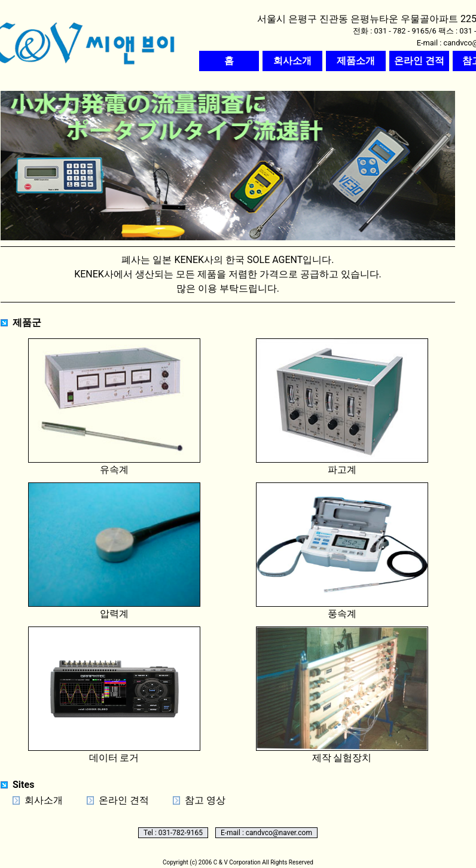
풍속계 (342, 551)
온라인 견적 (124, 800)
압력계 (114, 551)
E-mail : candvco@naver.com (266, 833)
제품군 (27, 323)
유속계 (114, 407)
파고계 (342, 407)
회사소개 (44, 800)
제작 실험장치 (342, 695)
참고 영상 (205, 800)
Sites (23, 785)
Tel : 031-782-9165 (173, 833)
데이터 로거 (114, 695)
